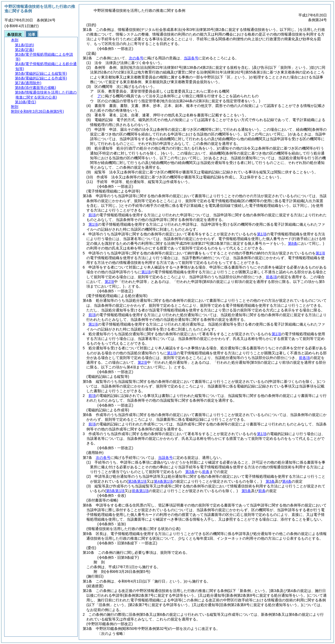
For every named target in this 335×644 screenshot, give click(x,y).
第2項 (109, 282)
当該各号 (191, 58)
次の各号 (136, 58)
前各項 (271, 277)
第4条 (287, 481)
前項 (92, 215)
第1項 (93, 224)
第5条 (246, 491)
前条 (206, 472)
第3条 (190, 472)
